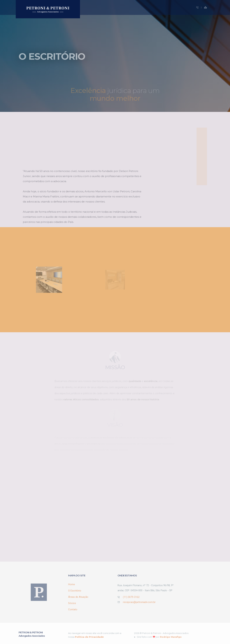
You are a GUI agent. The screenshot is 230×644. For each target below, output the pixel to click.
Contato (73, 612)
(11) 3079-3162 (131, 600)
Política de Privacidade (89, 641)
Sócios (160, 7)
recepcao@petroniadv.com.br (139, 605)
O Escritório (111, 7)
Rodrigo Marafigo (171, 641)
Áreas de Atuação (137, 7)
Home (93, 7)
